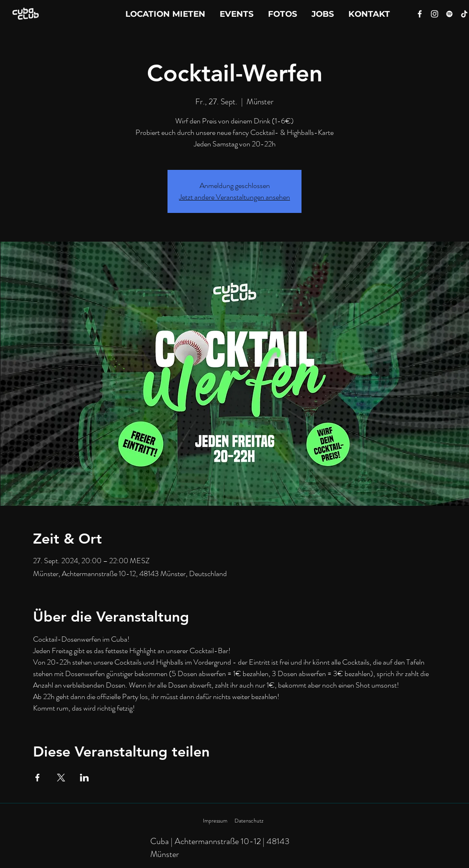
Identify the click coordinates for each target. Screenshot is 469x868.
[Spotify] (449, 14)
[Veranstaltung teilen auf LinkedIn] (84, 778)
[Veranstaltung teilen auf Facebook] (38, 778)
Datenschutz (249, 821)
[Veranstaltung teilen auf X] (61, 778)
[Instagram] (435, 14)
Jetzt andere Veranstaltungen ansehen (234, 197)
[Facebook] (420, 14)
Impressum (215, 821)
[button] (369, 14)
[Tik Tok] (464, 14)
